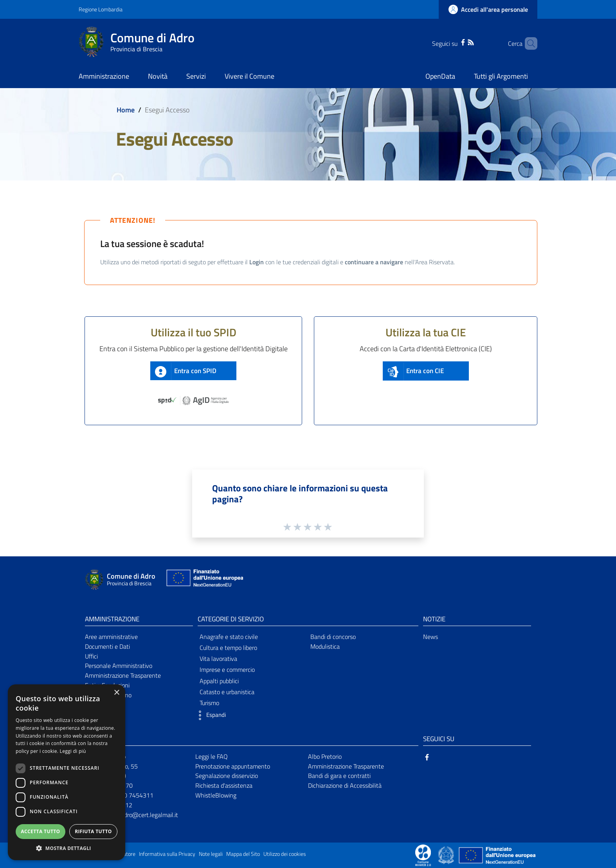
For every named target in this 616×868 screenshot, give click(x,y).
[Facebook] (452, 42)
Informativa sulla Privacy (167, 854)
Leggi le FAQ (212, 756)
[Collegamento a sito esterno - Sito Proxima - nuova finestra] (423, 855)
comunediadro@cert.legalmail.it (137, 815)
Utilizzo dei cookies (285, 854)
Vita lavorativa (218, 659)
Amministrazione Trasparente (123, 675)
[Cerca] (528, 43)
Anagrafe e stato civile (229, 637)
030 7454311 (135, 795)
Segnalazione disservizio (227, 776)
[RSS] (460, 42)
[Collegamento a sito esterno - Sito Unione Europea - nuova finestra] (204, 580)
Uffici (91, 656)
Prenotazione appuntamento (233, 766)
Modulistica (325, 646)
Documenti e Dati (107, 646)
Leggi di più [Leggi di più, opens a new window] (73, 751)
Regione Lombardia (101, 9)
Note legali (211, 854)
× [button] (116, 693)
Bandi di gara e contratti (339, 776)
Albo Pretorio (325, 756)
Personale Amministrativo (119, 666)
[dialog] (67, 772)
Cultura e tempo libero (228, 648)
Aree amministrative (111, 637)
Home (126, 110)
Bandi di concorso (333, 637)
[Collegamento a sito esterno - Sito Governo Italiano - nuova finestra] (447, 855)
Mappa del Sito (243, 854)
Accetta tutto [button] (40, 831)
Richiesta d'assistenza (224, 785)
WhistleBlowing (216, 795)
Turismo (209, 703)
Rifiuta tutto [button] (93, 831)
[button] (210, 715)
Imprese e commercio (227, 669)
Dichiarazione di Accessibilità (345, 785)
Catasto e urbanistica (227, 692)
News (430, 637)
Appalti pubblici (219, 681)
